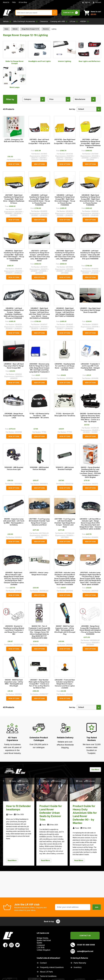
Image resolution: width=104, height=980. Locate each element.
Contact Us (85, 936)
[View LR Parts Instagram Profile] (11, 945)
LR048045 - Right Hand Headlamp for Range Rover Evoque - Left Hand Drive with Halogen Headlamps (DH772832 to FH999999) (65, 312)
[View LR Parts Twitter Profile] (18, 945)
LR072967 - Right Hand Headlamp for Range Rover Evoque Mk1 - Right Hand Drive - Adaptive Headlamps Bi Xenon (14, 199)
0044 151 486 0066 (83, 945)
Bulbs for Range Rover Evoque (15, 53)
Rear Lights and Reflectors (89, 52)
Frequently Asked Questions (52, 967)
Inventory (78, 967)
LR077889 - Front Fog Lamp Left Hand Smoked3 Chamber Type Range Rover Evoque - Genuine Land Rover (65, 523)
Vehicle (15, 29)
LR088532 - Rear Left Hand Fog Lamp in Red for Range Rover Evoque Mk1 (14, 366)
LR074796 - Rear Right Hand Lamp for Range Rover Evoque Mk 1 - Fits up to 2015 (65, 141)
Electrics (46, 29)
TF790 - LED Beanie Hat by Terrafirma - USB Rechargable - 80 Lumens (39, 416)
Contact (43, 963)
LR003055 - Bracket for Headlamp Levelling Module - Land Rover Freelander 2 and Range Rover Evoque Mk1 (14, 630)
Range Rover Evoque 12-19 (30, 29)
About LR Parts (46, 972)
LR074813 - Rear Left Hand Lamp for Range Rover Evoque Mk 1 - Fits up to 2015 (39, 141)
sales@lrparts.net (82, 951)
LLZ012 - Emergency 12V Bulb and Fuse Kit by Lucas (14, 141)
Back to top (52, 921)
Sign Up (86, 2)
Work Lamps (15, 78)
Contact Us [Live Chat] (71, 13)
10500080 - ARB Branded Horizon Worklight (39, 468)
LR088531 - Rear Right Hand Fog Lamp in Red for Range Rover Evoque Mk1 (90, 310)
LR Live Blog (23, 2)
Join (97, 907)
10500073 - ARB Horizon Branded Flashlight (65, 468)
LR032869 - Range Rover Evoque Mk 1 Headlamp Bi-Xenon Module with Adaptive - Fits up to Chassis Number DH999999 (90, 630)
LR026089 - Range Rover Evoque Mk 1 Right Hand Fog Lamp (14, 416)
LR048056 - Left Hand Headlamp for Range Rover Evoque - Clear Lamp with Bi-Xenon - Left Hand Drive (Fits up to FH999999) (90, 255)
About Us (6, 2)
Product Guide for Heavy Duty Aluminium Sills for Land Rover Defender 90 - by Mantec (85, 814)
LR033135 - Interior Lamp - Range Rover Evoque (39, 574)
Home (6, 29)
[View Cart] (92, 13)
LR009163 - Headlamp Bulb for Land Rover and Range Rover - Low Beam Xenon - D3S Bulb (65, 367)
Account (97, 2)
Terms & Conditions (48, 976)
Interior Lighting (64, 52)
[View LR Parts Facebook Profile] (5, 945)
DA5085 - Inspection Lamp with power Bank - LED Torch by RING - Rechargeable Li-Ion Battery (14, 522)
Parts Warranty (80, 963)
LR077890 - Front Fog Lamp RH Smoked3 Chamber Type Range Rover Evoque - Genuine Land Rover (39, 522)
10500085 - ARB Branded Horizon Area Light (14, 468)
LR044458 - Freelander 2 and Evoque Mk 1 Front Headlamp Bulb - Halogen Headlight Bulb (90, 367)
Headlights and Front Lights (40, 52)
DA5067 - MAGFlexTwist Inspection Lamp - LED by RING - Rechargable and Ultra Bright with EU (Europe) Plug (65, 630)
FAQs (14, 2)
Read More (12, 860)
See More (95, 770)
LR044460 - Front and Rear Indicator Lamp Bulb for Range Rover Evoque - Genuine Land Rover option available (65, 684)
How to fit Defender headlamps (18, 808)
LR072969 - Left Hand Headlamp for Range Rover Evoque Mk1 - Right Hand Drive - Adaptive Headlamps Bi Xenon (90, 143)
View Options (14, 164)
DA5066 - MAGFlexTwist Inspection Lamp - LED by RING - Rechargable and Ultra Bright (14, 683)
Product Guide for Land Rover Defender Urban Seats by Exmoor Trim (51, 813)
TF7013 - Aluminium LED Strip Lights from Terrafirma (65, 415)
